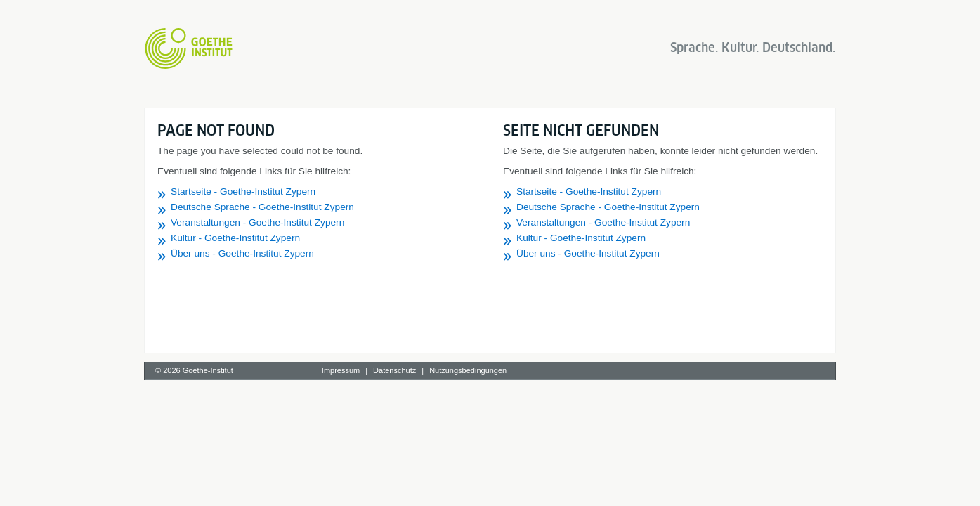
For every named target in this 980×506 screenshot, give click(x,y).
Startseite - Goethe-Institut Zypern (243, 192)
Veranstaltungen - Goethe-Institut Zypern (257, 222)
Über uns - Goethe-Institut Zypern (242, 253)
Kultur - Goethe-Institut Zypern (235, 238)
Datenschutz (394, 370)
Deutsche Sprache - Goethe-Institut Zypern (262, 207)
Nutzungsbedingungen (468, 370)
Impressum (341, 370)
